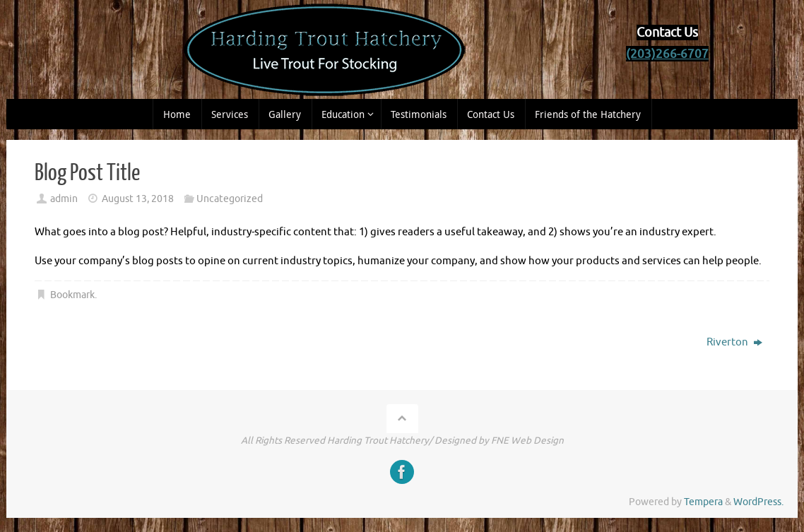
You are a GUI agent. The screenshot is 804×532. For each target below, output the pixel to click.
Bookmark (72, 295)
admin (64, 199)
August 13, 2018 (138, 199)
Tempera (703, 502)
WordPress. (758, 502)
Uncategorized (230, 199)
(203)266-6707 (667, 54)
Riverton (734, 342)
